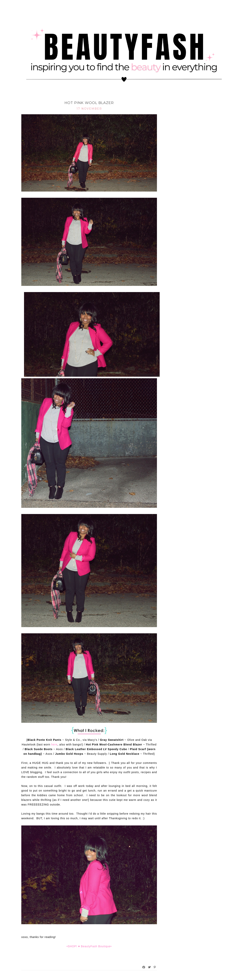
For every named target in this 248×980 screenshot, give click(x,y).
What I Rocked (89, 97)
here (54, 744)
